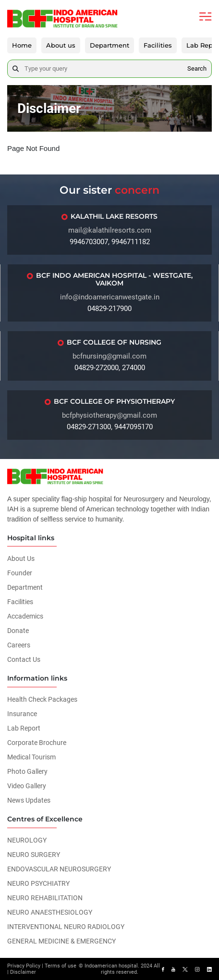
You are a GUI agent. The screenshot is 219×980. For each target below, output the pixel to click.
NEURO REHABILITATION (45, 898)
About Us (21, 558)
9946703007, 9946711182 (110, 242)
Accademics (25, 616)
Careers (19, 645)
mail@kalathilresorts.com (110, 230)
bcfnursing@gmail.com (109, 356)
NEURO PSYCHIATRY (38, 883)
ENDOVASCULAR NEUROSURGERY (59, 869)
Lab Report (24, 728)
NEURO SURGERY (34, 855)
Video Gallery (27, 786)
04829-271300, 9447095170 (110, 427)
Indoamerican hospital (111, 966)
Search (197, 68)
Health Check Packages (42, 699)
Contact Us (24, 659)
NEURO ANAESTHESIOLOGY (50, 912)
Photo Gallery (27, 771)
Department (109, 45)
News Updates (29, 800)
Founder (20, 573)
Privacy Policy (24, 966)
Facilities (158, 45)
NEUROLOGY (27, 840)
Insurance (22, 714)
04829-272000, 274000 (110, 368)
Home (22, 45)
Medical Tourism (31, 757)
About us (61, 45)
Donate (18, 631)
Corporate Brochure (37, 743)
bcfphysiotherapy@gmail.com (109, 415)
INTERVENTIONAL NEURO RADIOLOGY (66, 927)
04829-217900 (109, 309)
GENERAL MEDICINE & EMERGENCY (61, 941)
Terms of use (61, 966)
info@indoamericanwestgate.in (110, 297)
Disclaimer (23, 972)
